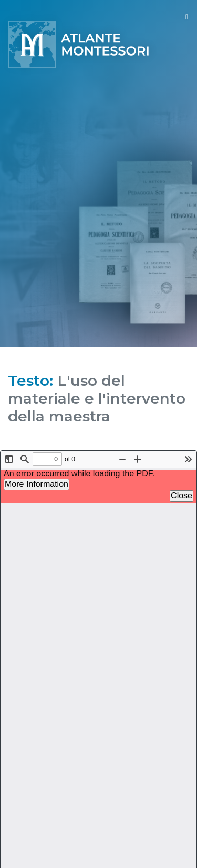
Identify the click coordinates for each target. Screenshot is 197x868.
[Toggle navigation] (187, 17)
